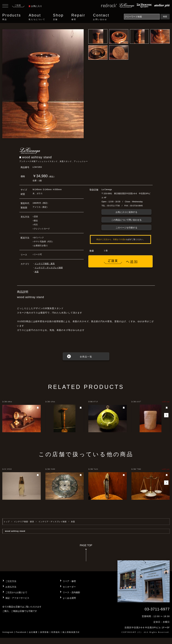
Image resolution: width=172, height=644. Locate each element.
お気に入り (35, 6)
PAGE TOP (86, 554)
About (37, 17)
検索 (165, 17)
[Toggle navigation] (5, 6)
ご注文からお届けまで (16, 592)
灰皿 (37, 272)
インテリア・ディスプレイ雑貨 (49, 268)
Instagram (8, 632)
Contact (101, 17)
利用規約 (56, 632)
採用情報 (44, 632)
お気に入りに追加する (126, 212)
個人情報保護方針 (71, 632)
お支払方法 (11, 587)
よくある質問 (69, 598)
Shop (58, 17)
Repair (78, 17)
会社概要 (33, 632)
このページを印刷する (126, 228)
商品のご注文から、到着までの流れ (111, 239)
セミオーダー (69, 587)
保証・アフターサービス (17, 598)
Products (12, 17)
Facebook (21, 632)
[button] (166, 415)
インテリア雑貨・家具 (45, 264)
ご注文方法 (11, 581)
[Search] (142, 17)
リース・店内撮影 (71, 592)
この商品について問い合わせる (126, 220)
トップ (7, 522)
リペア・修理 (69, 581)
